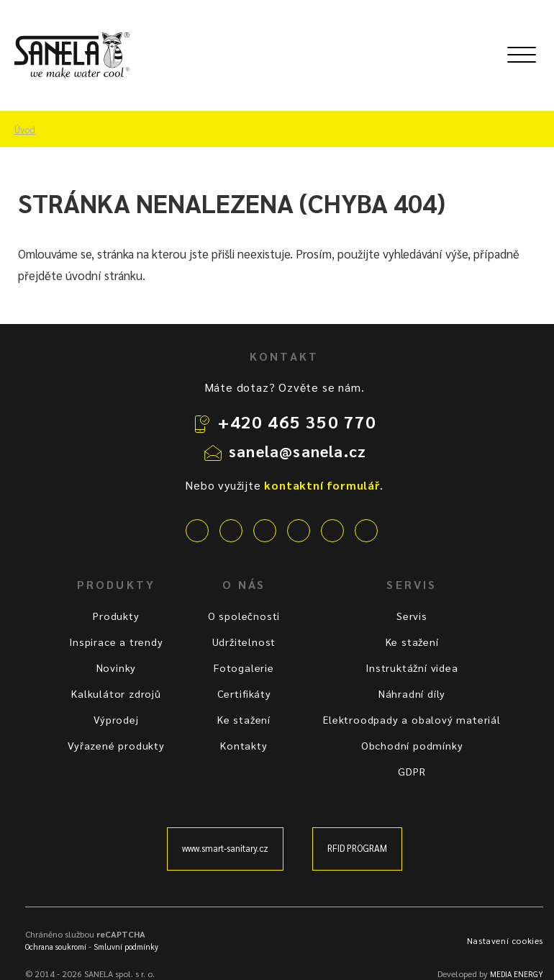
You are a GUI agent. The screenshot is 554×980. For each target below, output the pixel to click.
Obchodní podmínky (412, 745)
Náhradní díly (412, 693)
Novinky (117, 667)
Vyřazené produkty (116, 745)
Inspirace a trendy (116, 642)
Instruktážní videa (412, 667)
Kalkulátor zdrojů (116, 693)
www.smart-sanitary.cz (225, 848)
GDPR (412, 771)
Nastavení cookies (505, 940)
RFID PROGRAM (357, 848)
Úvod (25, 130)
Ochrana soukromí (56, 947)
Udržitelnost (244, 642)
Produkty (116, 616)
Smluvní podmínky (126, 947)
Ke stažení (244, 719)
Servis (412, 616)
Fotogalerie (244, 667)
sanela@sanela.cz (298, 451)
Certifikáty (244, 693)
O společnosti (244, 616)
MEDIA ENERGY (517, 974)
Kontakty (244, 745)
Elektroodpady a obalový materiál (412, 719)
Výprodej (116, 719)
